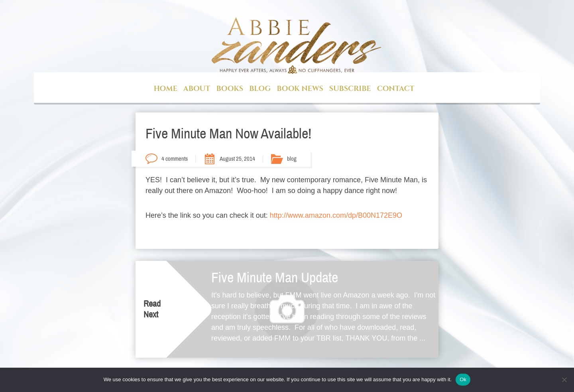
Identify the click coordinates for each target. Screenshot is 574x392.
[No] (564, 380)
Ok (463, 379)
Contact (396, 89)
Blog (260, 89)
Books (230, 89)
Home (165, 89)
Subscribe (350, 89)
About (197, 89)
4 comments (175, 159)
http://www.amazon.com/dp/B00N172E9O (336, 215)
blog (292, 159)
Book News (300, 89)
